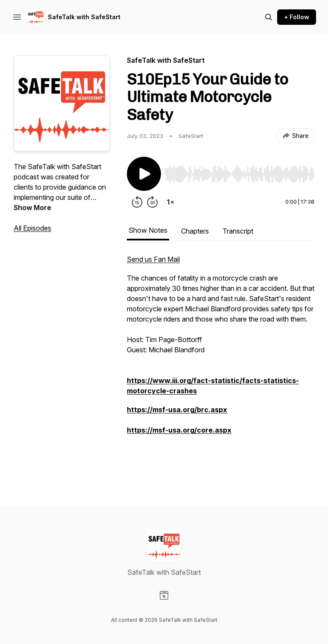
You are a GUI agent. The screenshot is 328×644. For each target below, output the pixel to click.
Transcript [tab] (238, 231)
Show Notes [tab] (148, 230)
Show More (32, 208)
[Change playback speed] (170, 202)
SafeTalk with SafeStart (84, 17)
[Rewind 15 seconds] (137, 202)
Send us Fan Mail (153, 259)
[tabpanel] (221, 363)
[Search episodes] (269, 17)
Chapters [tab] (195, 231)
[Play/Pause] (144, 174)
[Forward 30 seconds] (152, 202)
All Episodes (32, 228)
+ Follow (297, 17)
